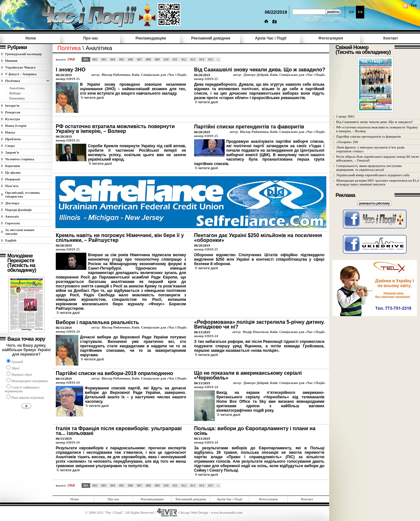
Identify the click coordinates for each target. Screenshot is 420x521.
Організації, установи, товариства (23, 194)
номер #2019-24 (68, 331)
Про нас (91, 38)
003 (104, 59)
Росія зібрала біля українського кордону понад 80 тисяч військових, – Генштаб (378, 158)
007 (139, 59)
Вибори (15, 93)
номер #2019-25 (68, 79)
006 (130, 59)
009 (157, 59)
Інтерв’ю (12, 105)
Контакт (391, 38)
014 (202, 59)
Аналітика (17, 88)
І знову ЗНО (345, 116)
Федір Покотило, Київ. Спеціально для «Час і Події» (284, 332)
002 (95, 59)
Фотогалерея (331, 38)
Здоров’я (12, 152)
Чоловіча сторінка (20, 159)
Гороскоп (12, 223)
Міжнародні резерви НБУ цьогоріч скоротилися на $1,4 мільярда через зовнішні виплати (377, 182)
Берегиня (13, 166)
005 (122, 59)
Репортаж (13, 112)
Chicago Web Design (193, 512)
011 (175, 59)
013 (193, 59)
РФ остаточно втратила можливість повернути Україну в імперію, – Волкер (377, 129)
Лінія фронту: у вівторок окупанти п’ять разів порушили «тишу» (370, 149)
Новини (11, 61)
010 (166, 59)
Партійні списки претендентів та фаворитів (369, 136)
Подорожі (13, 179)
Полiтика (13, 81)
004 (113, 59)
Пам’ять (12, 186)
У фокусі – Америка (21, 74)
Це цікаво (13, 172)
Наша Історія (16, 126)
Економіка (17, 98)
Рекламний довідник (211, 38)
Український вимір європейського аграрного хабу (373, 175)
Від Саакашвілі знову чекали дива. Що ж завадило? (375, 122)
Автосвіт (12, 216)
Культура (13, 119)
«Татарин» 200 (347, 142)
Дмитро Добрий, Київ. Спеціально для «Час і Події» (284, 75)
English (11, 240)
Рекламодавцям (151, 38)
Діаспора (12, 203)
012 (184, 59)
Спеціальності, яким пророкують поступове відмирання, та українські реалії (369, 168)
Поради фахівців (18, 210)
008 (148, 59)
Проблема (13, 139)
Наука (10, 132)
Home (31, 38)
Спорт (10, 146)
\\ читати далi (92, 98)
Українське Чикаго (20, 67)
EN (351, 12)
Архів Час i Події (271, 38)
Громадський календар (23, 54)
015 (211, 59)
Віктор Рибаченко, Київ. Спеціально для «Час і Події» (144, 75)
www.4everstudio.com (227, 512)
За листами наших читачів (20, 232)
